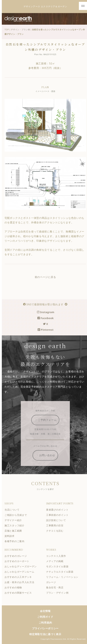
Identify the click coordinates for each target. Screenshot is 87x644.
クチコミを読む (56, 531)
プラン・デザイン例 (58, 593)
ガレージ (52, 582)
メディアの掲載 (56, 561)
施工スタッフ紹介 (16, 526)
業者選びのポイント (58, 510)
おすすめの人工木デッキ (19, 577)
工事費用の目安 (56, 526)
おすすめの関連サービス (19, 593)
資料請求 (11, 536)
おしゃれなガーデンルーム (20, 572)
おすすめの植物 (14, 588)
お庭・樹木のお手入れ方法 (20, 582)
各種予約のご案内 (16, 541)
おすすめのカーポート (18, 561)
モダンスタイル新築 (58, 566)
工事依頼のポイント (58, 515)
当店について (13, 510)
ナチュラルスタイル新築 (61, 572)
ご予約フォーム (47, 420)
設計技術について (57, 520)
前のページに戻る (46, 277)
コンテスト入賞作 (57, 556)
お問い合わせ (47, 455)
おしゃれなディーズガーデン (22, 566)
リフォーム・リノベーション (63, 577)
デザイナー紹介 (14, 520)
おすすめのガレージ (17, 556)
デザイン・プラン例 (21, 30)
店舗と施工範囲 (14, 531)
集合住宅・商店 (56, 588)
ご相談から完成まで (17, 515)
